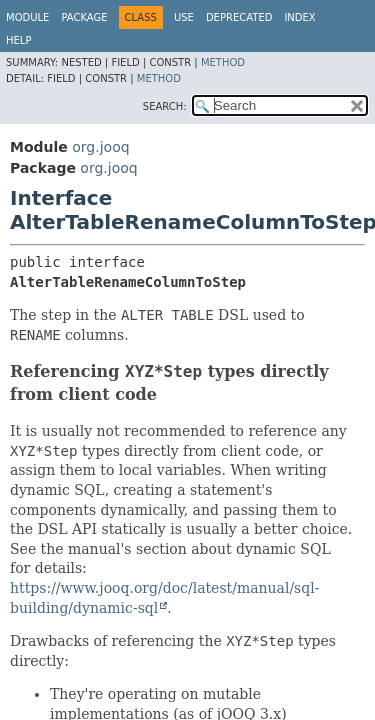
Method (223, 62)
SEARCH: (165, 106)
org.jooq (100, 147)
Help (18, 40)
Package (84, 17)
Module (27, 17)
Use (184, 17)
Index (299, 17)
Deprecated (239, 17)
